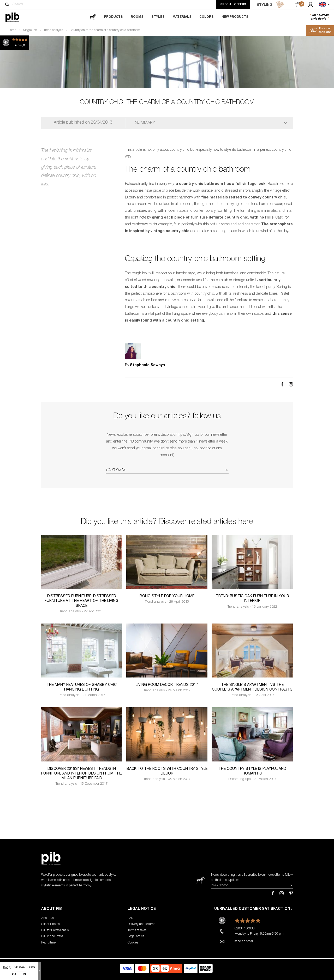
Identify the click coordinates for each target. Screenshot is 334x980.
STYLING (271, 5)
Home (12, 30)
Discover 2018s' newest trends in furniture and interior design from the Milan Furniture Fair (82, 774)
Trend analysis (53, 30)
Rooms (137, 17)
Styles (158, 17)
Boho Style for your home (167, 596)
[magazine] (93, 17)
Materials (182, 17)
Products (114, 17)
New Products (235, 17)
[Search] (7, 4)
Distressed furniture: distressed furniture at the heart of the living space (82, 601)
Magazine (30, 30)
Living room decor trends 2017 (167, 685)
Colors (207, 17)
